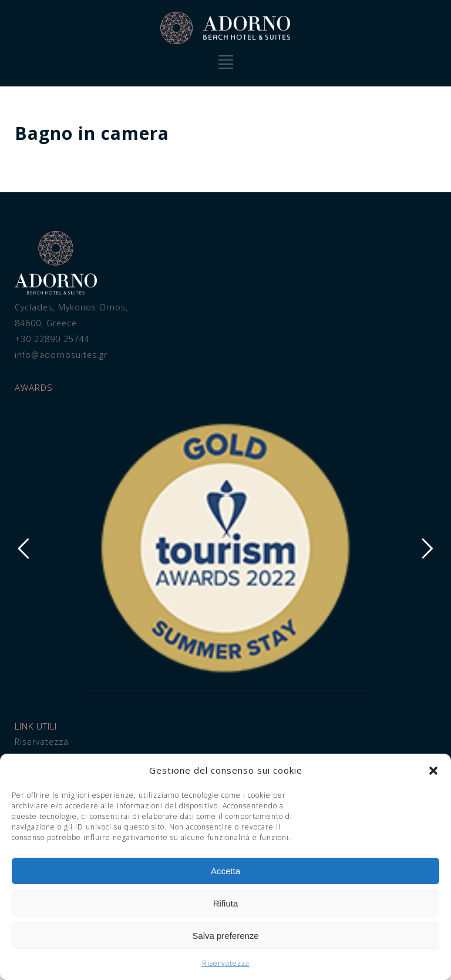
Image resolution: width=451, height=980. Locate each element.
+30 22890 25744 (52, 339)
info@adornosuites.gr (61, 355)
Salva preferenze (225, 936)
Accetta (225, 871)
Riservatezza (226, 963)
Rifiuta (226, 903)
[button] (433, 771)
